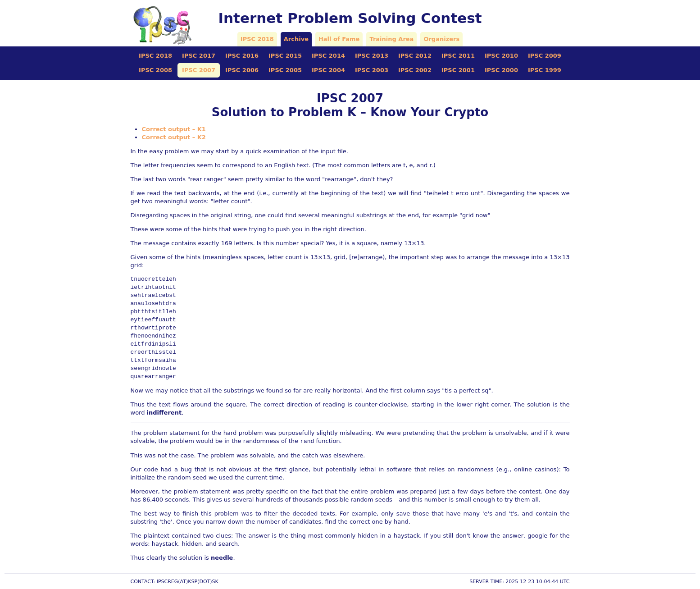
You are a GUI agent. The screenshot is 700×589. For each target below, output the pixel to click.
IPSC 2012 (415, 56)
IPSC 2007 (199, 70)
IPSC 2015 (285, 56)
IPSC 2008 (155, 70)
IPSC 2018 (257, 39)
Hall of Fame (339, 39)
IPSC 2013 (372, 56)
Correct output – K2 (174, 137)
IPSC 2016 (242, 56)
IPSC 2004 (328, 70)
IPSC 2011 (458, 56)
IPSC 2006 (242, 70)
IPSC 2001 (458, 70)
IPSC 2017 (199, 56)
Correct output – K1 (174, 129)
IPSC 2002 (415, 70)
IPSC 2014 (328, 56)
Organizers (441, 39)
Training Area (391, 39)
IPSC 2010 (501, 56)
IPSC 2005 (285, 70)
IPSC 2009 (545, 56)
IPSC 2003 (372, 70)
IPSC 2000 (501, 70)
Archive (296, 39)
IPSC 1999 (545, 70)
